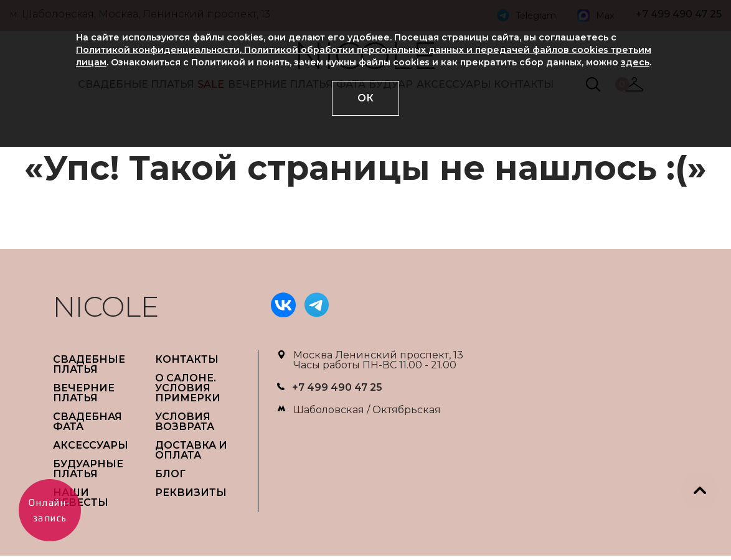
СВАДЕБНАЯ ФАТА (87, 422)
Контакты (187, 359)
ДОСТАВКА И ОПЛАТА (191, 450)
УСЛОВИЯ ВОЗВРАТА (185, 422)
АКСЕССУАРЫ (91, 445)
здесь (635, 62)
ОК (365, 98)
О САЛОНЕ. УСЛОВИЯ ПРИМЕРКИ (188, 388)
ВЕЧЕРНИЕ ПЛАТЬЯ (84, 393)
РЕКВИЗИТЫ (191, 492)
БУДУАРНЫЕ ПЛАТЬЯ (88, 469)
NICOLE (106, 306)
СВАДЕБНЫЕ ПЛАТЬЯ (89, 364)
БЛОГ (170, 474)
